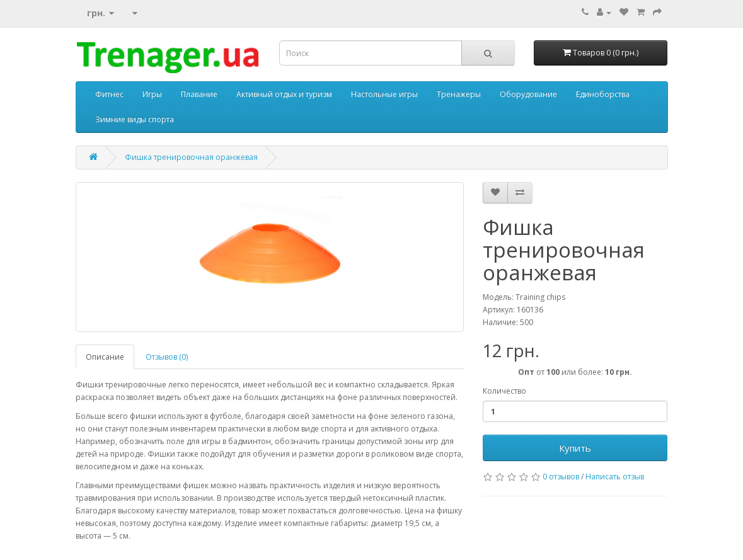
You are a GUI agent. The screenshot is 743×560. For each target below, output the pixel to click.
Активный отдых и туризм (284, 94)
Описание (105, 357)
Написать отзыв (615, 477)
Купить (575, 448)
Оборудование (528, 94)
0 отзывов (561, 477)
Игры (152, 94)
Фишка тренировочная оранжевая (191, 157)
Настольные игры (384, 94)
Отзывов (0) (167, 357)
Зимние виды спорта (135, 119)
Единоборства (603, 94)
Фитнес (109, 94)
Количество (504, 391)
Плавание (199, 94)
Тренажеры (459, 94)
